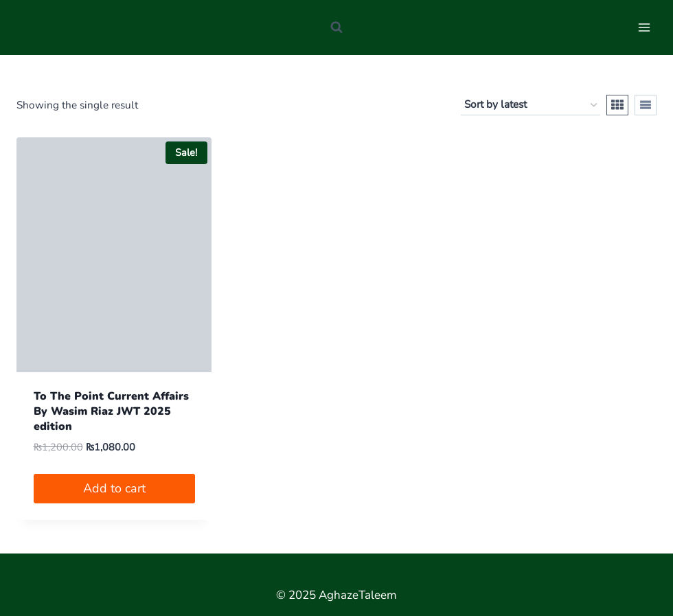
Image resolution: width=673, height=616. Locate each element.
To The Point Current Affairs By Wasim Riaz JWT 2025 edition (111, 412)
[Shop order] (531, 105)
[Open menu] (644, 27)
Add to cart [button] (114, 488)
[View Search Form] (336, 27)
